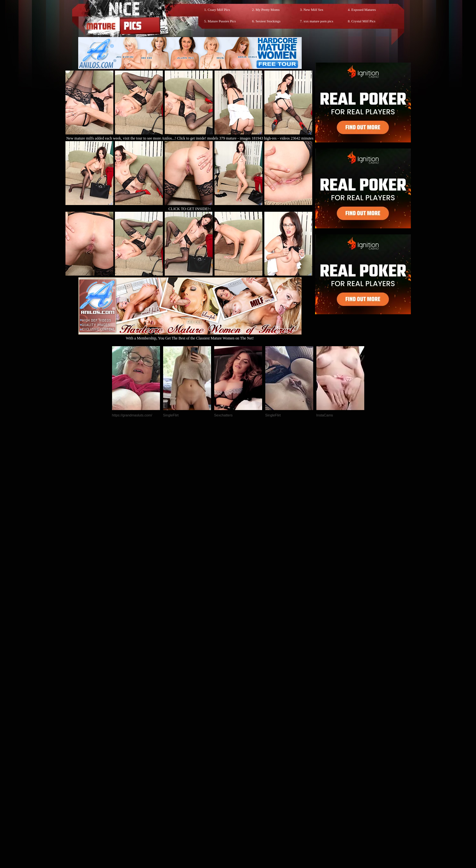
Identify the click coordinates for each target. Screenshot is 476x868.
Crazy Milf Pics (219, 10)
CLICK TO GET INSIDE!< (190, 209)
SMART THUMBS (249, 734)
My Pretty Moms (268, 10)
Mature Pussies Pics (222, 21)
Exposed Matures (364, 10)
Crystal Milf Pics (363, 21)
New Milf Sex (314, 10)
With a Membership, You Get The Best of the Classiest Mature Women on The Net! (190, 336)
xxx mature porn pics (318, 21)
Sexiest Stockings (268, 21)
